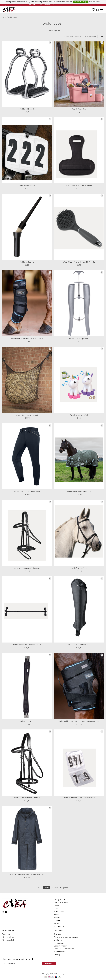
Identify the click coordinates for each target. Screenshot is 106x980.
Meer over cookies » (95, 2)
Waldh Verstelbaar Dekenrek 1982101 (27, 645)
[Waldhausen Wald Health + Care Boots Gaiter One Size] (27, 303)
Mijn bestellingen (8, 937)
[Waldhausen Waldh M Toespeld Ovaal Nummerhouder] (79, 763)
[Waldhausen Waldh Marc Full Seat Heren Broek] (27, 456)
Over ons (58, 934)
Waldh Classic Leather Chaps (79, 645)
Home (4, 17)
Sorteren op (79, 37)
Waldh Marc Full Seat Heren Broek (27, 492)
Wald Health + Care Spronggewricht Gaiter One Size (79, 721)
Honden (57, 917)
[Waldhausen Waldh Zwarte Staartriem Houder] (79, 150)
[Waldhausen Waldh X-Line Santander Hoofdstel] (27, 763)
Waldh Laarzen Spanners (79, 339)
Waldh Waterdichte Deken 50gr (79, 492)
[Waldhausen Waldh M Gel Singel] (27, 686)
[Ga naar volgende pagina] (65, 888)
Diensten (57, 920)
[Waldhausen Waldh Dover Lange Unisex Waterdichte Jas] (27, 839)
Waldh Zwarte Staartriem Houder (79, 185)
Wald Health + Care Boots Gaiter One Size (27, 339)
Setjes (56, 923)
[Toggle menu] (102, 9)
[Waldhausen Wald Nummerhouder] (27, 150)
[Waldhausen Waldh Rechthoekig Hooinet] (27, 380)
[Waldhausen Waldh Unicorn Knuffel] (79, 380)
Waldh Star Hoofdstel (79, 568)
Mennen (57, 915)
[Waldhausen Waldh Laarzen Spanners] (79, 303)
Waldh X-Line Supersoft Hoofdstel (27, 568)
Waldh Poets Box (79, 109)
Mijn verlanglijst (8, 940)
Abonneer (49, 963)
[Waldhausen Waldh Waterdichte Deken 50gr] (79, 456)
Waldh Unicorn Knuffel (79, 415)
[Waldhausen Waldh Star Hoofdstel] (79, 533)
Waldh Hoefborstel (27, 262)
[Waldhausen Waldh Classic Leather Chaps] (79, 609)
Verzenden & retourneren (64, 949)
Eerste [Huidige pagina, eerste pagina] (46, 888)
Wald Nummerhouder (27, 185)
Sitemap (57, 955)
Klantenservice (60, 952)
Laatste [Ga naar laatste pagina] (55, 888)
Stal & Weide (59, 912)
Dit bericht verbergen (81, 2)
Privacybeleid (59, 943)
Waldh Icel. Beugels (27, 109)
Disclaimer (58, 940)
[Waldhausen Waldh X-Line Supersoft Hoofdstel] (27, 533)
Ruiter (56, 909)
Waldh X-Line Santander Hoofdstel (27, 798)
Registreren (7, 934)
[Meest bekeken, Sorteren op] (90, 37)
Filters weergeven (53, 31)
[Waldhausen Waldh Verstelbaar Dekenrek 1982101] (27, 609)
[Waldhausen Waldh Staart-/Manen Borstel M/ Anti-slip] (79, 227)
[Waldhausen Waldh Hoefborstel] (27, 227)
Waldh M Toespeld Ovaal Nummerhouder (79, 798)
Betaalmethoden (61, 946)
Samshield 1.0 (59, 926)
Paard (56, 906)
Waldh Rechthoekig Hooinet (27, 415)
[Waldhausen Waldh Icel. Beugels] (27, 74)
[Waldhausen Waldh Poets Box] (79, 74)
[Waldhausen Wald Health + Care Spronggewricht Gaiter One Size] (79, 686)
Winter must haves (61, 903)
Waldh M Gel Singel (27, 721)
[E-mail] (22, 963)
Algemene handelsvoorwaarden (66, 937)
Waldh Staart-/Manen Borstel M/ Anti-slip (79, 262)
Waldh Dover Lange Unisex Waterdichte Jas (27, 874)
